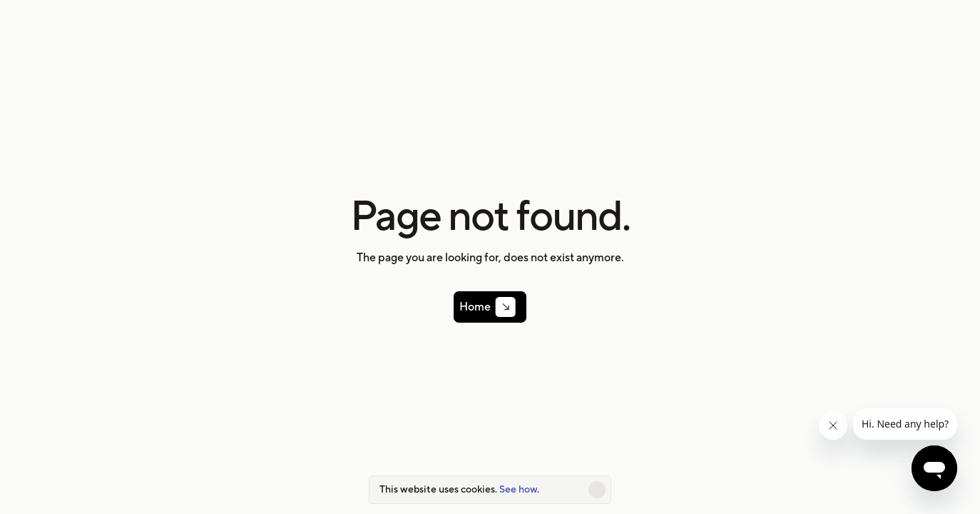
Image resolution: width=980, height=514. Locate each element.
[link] (490, 307)
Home (480, 307)
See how (518, 489)
